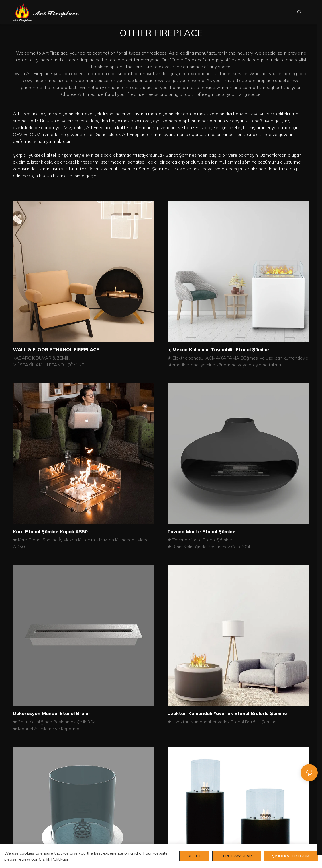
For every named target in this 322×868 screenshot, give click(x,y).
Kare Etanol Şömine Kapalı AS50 (50, 531)
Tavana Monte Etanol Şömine (201, 531)
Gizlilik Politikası (53, 859)
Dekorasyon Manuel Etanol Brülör (52, 713)
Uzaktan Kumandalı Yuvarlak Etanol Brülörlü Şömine (227, 713)
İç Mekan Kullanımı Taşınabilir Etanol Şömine (218, 349)
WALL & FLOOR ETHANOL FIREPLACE (56, 349)
